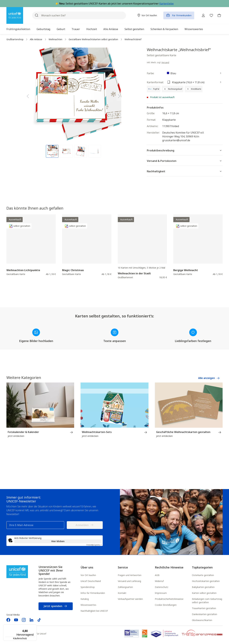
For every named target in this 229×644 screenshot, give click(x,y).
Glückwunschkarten (202, 620)
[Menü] (35, 626)
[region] (73, 103)
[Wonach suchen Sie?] (78, 15)
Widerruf (159, 581)
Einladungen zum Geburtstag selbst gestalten (207, 601)
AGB (157, 575)
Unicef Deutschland (91, 581)
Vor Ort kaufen (88, 575)
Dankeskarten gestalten (205, 614)
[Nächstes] (119, 96)
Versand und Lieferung (129, 581)
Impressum (161, 593)
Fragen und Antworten (130, 575)
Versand (165, 62)
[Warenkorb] (219, 15)
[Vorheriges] (28, 96)
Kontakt (122, 593)
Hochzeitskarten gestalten (206, 581)
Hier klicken (58, 541)
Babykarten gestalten (203, 587)
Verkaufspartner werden (130, 599)
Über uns (87, 567)
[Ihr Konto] (201, 15)
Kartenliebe (166, 4)
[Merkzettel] (210, 15)
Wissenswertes (88, 605)
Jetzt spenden (56, 606)
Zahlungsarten (125, 587)
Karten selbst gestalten (204, 593)
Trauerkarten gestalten (204, 608)
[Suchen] (37, 15)
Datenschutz (162, 587)
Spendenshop (88, 587)
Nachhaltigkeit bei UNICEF (94, 611)
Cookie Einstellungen (166, 605)
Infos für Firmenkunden (93, 593)
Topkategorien (202, 567)
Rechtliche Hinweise (169, 567)
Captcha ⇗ (94, 545)
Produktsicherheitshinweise (169, 599)
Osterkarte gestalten (203, 575)
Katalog (85, 599)
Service (123, 567)
